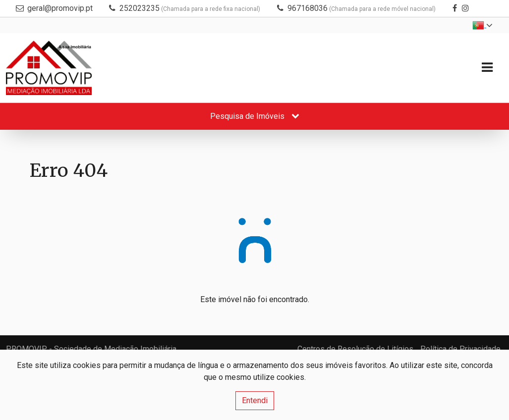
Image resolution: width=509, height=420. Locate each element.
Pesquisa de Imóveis (255, 116)
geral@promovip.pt (60, 8)
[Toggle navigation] (487, 68)
